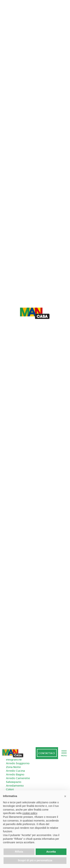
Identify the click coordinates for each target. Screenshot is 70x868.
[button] (65, 796)
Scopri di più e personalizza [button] (35, 860)
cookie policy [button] (30, 813)
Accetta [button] (51, 852)
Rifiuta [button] (19, 852)
